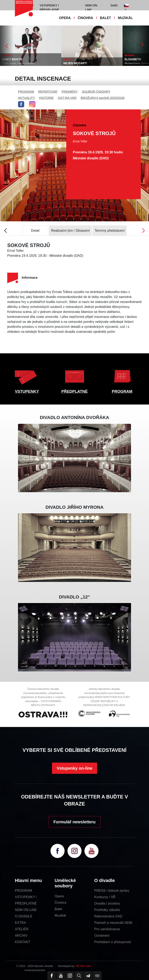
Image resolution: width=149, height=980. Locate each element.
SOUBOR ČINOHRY (96, 91)
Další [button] (114, 5)
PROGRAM (26, 91)
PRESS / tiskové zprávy (112, 891)
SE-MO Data (84, 966)
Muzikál (60, 915)
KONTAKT (23, 942)
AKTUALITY (26, 98)
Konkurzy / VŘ (105, 897)
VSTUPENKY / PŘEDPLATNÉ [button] (49, 8)
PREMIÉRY (70, 91)
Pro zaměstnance (107, 929)
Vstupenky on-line (74, 768)
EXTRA (20, 923)
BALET (105, 18)
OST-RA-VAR (67, 98)
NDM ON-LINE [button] (92, 8)
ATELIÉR (22, 929)
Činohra (60, 903)
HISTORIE (46, 98)
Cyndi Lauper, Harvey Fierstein (18, 63)
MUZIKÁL (125, 18)
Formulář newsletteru (74, 822)
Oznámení (102, 936)
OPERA (65, 18)
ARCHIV (21, 936)
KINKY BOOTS (12, 59)
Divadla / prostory (107, 903)
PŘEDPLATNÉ (74, 391)
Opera (59, 896)
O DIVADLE (24, 916)
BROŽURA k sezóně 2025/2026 (103, 98)
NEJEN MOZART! (75, 63)
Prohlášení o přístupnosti (113, 942)
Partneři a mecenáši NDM (113, 923)
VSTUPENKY (27, 391)
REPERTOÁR (48, 91)
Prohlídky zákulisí (107, 910)
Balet (58, 909)
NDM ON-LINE (26, 910)
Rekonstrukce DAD (108, 916)
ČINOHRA (85, 18)
